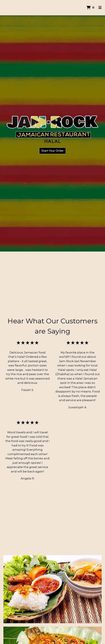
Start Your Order (52, 151)
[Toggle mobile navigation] (100, 8)
